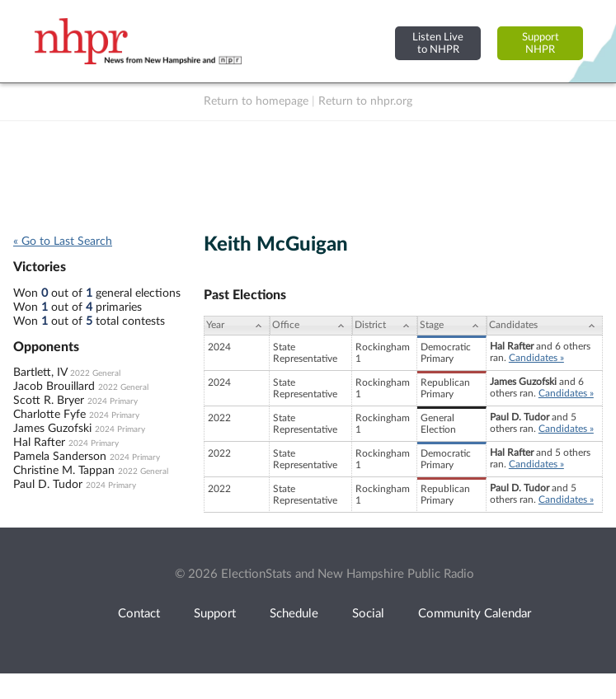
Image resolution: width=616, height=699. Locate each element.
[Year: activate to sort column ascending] (237, 326)
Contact (139, 614)
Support (215, 614)
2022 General (95, 373)
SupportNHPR (541, 43)
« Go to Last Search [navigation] (63, 242)
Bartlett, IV (40, 373)
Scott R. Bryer (49, 401)
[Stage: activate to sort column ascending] (452, 326)
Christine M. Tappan (64, 471)
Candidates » (536, 358)
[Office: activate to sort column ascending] (311, 326)
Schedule (294, 614)
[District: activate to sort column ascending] (385, 326)
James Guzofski (52, 429)
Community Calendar (475, 614)
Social (368, 614)
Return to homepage (256, 101)
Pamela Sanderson (60, 457)
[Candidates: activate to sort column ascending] (545, 326)
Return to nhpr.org (365, 101)
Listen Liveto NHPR (438, 43)
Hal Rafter (39, 443)
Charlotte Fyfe (49, 415)
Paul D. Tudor (48, 485)
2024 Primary (113, 401)
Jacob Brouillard (54, 387)
